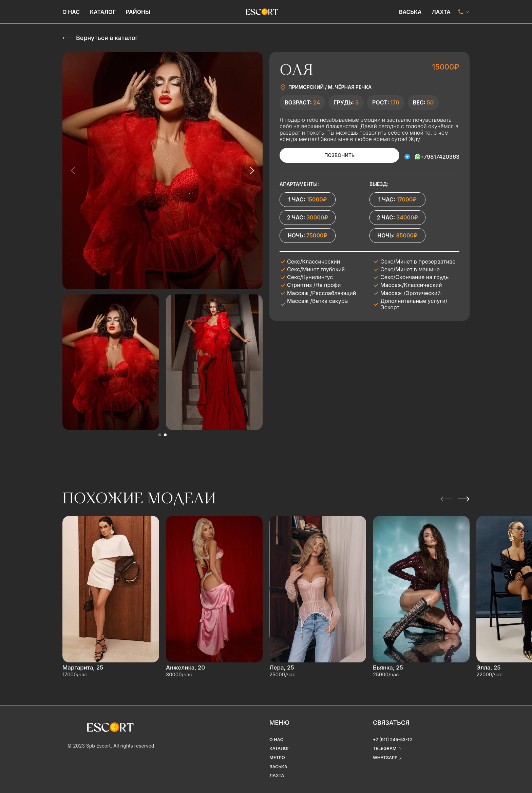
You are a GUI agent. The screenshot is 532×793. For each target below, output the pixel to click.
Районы (138, 12)
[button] (160, 435)
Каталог (103, 12)
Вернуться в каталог (107, 38)
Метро (278, 750)
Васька (410, 12)
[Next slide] (252, 171)
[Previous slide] (73, 171)
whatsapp (386, 750)
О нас (71, 12)
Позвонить (330, 155)
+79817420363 (440, 155)
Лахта (441, 12)
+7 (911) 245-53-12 (394, 731)
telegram (386, 741)
